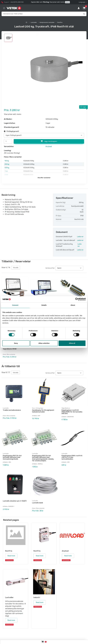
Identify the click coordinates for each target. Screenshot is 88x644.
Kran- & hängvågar (38, 408)
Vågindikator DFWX (10, 349)
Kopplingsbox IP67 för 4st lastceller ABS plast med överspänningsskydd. (12, 457)
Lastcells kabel (38, 503)
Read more (11, 556)
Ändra (67, 2)
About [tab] (73, 305)
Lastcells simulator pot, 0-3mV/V (15, 501)
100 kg (7, 161)
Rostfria (60, 22)
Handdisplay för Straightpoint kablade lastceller (43, 411)
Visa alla (16, 268)
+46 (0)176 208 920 (17, 2)
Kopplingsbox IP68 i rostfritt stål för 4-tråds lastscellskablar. (72, 457)
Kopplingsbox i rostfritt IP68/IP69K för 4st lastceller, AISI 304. (72, 412)
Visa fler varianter (44, 178)
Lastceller (34, 22)
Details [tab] (44, 305)
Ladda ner (80, 237)
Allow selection (44, 343)
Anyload (49, 146)
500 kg (7, 168)
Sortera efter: (50, 268)
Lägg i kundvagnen (49, 141)
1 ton (6, 171)
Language (82, 2)
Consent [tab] (15, 305)
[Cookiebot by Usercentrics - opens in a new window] (77, 299)
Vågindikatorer (66, 408)
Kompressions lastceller (47, 22)
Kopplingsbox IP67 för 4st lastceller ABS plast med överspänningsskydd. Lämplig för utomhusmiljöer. (43, 458)
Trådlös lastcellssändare (12, 410)
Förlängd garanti (11, 131)
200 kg (7, 164)
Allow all (72, 343)
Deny (16, 343)
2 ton (6, 175)
